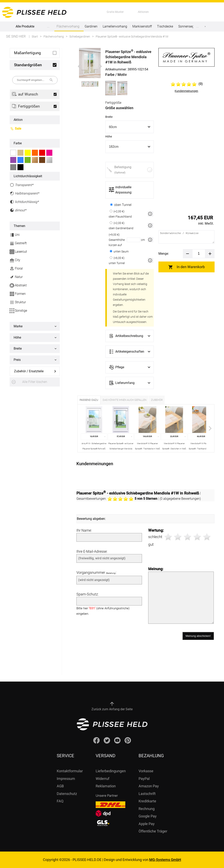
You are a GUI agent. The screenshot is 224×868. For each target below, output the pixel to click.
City (15, 260)
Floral (16, 269)
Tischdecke (165, 26)
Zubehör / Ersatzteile (29, 371)
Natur (16, 277)
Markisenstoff (142, 26)
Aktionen (143, 12)
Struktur (18, 302)
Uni (15, 235)
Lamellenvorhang (115, 26)
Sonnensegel (187, 26)
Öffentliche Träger (153, 831)
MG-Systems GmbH (165, 860)
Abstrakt (18, 285)
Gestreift (18, 243)
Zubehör (157, 400)
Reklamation (106, 786)
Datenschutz (67, 794)
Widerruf (102, 779)
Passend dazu (89, 400)
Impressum (66, 779)
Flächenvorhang (68, 28)
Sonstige (18, 311)
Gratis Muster (115, 12)
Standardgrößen (28, 65)
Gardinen (91, 26)
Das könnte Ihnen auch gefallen (125, 400)
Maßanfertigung (27, 53)
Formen (18, 294)
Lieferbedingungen (111, 771)
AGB (60, 786)
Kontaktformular (70, 771)
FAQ (60, 801)
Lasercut (18, 252)
